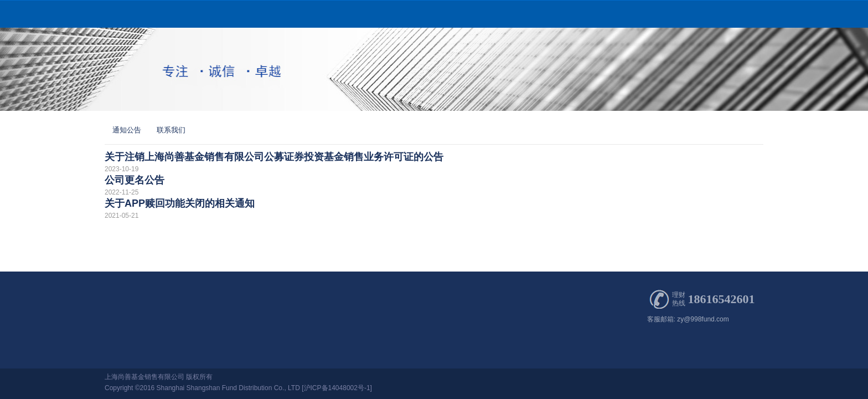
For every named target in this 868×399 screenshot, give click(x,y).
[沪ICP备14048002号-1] (337, 388)
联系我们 (171, 130)
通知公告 (127, 130)
